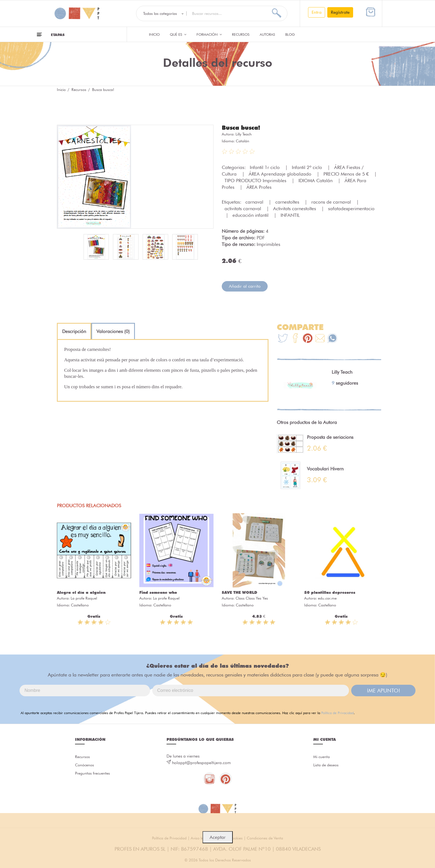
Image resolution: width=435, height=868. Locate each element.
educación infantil (251, 215)
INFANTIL (290, 215)
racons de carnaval (332, 202)
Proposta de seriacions (330, 437)
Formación (209, 34)
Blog (290, 34)
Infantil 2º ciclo (308, 167)
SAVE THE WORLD (239, 592)
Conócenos (85, 766)
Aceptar (218, 837)
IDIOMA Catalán (316, 180)
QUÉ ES (178, 34)
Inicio (154, 34)
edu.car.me (327, 598)
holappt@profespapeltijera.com (201, 762)
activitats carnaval (243, 208)
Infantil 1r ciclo (265, 167)
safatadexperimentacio (351, 208)
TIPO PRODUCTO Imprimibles (256, 180)
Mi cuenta (322, 757)
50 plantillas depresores (330, 592)
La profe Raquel (84, 598)
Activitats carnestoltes (295, 208)
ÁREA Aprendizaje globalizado (281, 174)
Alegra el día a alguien (81, 592)
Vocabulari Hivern (325, 468)
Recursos (241, 34)
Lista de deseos (327, 766)
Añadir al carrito (245, 286)
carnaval (255, 202)
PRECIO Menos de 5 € (347, 174)
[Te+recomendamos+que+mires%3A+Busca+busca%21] (295, 339)
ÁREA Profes (259, 187)
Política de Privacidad (337, 712)
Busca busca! (242, 127)
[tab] (74, 331)
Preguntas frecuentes (94, 774)
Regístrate (340, 12)
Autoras (267, 34)
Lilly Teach (244, 134)
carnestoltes (288, 202)
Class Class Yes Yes (252, 598)
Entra (317, 12)
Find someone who (158, 592)
